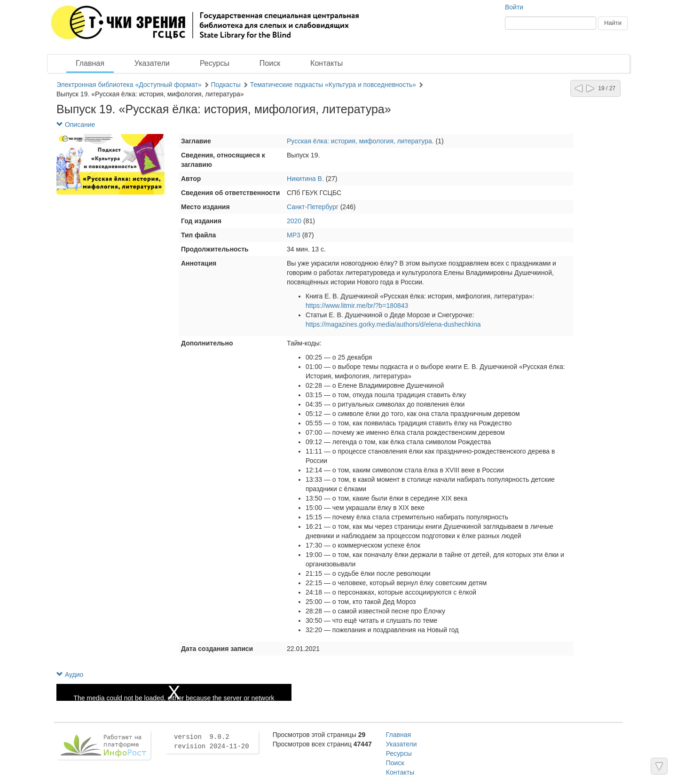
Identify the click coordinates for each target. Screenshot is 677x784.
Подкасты (226, 85)
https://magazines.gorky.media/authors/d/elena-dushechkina (393, 324)
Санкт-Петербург (313, 207)
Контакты (327, 63)
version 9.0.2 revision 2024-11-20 (212, 742)
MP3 (294, 235)
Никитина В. (305, 179)
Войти (514, 7)
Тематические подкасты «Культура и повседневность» (334, 85)
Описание (76, 125)
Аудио (70, 674)
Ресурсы (215, 63)
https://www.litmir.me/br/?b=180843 (357, 306)
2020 (294, 221)
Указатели (152, 63)
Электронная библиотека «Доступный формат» (129, 85)
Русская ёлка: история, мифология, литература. (361, 141)
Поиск (270, 63)
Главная (90, 63)
